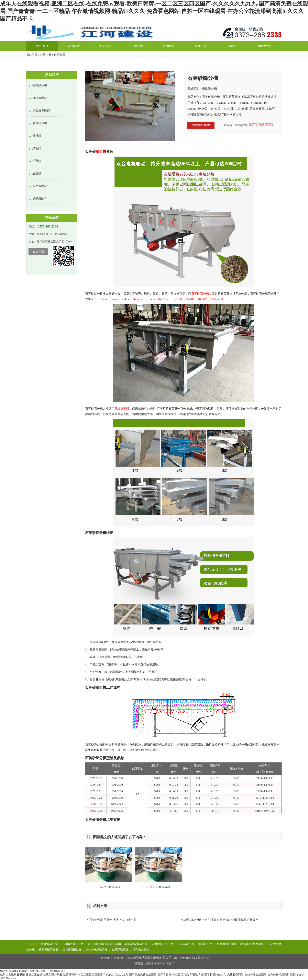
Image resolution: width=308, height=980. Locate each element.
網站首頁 (42, 46)
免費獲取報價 (201, 125)
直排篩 (37, 136)
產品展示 (74, 46)
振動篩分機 (40, 85)
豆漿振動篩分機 (226, 944)
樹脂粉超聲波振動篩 (253, 944)
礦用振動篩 (40, 186)
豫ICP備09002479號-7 (160, 963)
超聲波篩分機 (49, 944)
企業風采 (201, 46)
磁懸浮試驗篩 (120, 950)
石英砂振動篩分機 (159, 887)
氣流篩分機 (40, 123)
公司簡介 (232, 46)
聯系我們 (264, 46)
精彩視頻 (105, 46)
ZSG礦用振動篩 (72, 950)
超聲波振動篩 (41, 111)
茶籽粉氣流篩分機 (163, 944)
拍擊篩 (37, 161)
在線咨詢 (38, 252)
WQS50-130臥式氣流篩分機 (105, 944)
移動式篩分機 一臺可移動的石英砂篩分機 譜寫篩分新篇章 (221, 920)
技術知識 (137, 46)
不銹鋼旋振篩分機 (136, 944)
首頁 (43, 55)
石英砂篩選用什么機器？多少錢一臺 (113, 920)
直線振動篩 (40, 98)
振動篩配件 (40, 199)
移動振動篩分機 (49, 950)
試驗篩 (37, 148)
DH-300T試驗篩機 (96, 950)
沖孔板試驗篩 (141, 950)
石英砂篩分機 (186, 944)
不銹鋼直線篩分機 (73, 944)
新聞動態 (169, 46)
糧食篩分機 (206, 944)
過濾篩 (37, 173)
